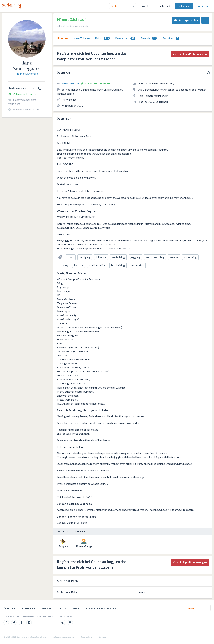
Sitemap (103, 637)
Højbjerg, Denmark (27, 73)
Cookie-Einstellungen (101, 608)
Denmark (140, 592)
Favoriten (171, 38)
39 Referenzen (71, 83)
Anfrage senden (186, 20)
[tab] (62, 38)
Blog (63, 608)
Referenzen (125, 38)
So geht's (146, 6)
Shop (76, 608)
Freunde (149, 38)
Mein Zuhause (82, 38)
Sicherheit (165, 6)
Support (48, 608)
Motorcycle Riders (68, 592)
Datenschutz (86, 637)
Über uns (62, 38)
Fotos (102, 38)
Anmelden (204, 6)
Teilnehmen (184, 6)
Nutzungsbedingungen (63, 637)
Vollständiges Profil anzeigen (190, 54)
